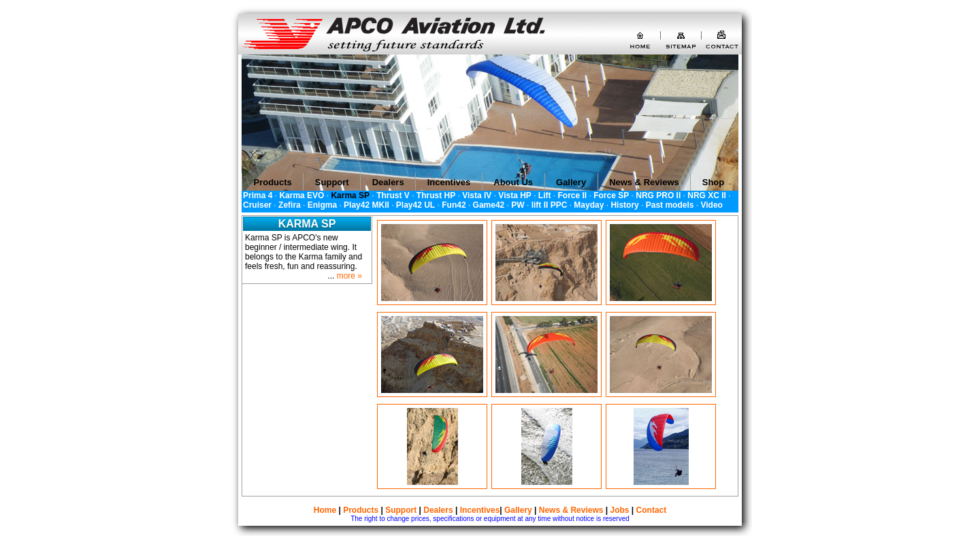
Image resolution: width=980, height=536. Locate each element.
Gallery (518, 510)
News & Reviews (571, 510)
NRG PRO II (658, 195)
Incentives (480, 510)
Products (361, 510)
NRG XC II (707, 195)
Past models (670, 205)
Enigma (322, 205)
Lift (545, 195)
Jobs (620, 510)
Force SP (611, 195)
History (624, 205)
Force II (573, 195)
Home (325, 510)
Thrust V (393, 195)
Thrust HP (436, 195)
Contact (652, 510)
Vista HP (514, 195)
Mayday (589, 205)
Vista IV (477, 195)
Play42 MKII (366, 205)
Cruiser (257, 205)
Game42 (489, 205)
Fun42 (454, 205)
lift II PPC (550, 205)
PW (518, 205)
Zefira (290, 205)
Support (401, 510)
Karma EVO (301, 195)
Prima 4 (258, 195)
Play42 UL (415, 205)
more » (349, 276)
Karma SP (350, 195)
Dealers (438, 510)
